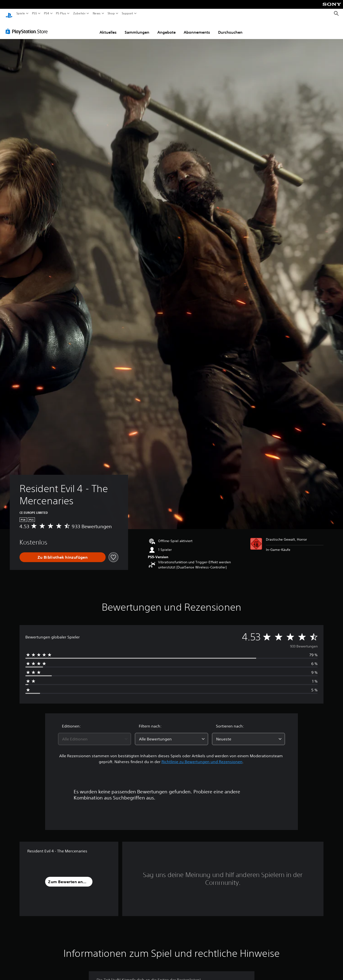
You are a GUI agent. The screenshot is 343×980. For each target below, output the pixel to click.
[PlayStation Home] (9, 14)
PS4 (46, 13)
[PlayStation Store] (28, 27)
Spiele (21, 13)
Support (127, 13)
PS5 (35, 13)
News (97, 13)
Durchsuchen (230, 28)
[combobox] (95, 734)
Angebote (166, 28)
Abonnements (197, 28)
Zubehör (79, 13)
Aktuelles (108, 28)
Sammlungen (137, 28)
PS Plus (61, 13)
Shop (111, 13)
